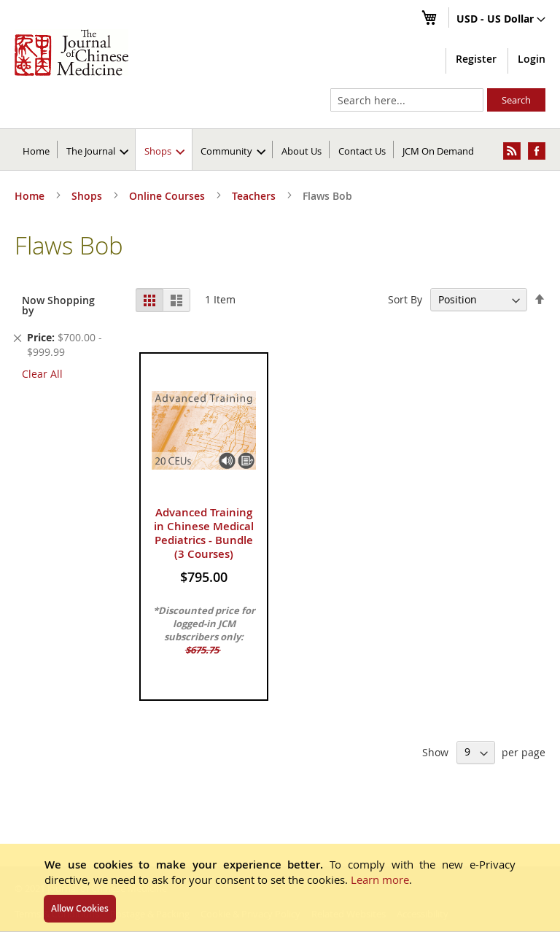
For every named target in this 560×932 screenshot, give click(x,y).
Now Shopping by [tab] (58, 305)
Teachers (255, 196)
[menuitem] (97, 149)
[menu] (280, 149)
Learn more (380, 879)
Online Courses (168, 196)
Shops (88, 196)
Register (476, 59)
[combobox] (407, 100)
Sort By (405, 299)
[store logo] (71, 53)
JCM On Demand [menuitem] (438, 151)
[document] (280, 888)
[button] (501, 20)
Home (36, 151)
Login (532, 59)
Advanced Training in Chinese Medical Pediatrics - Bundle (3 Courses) (204, 533)
